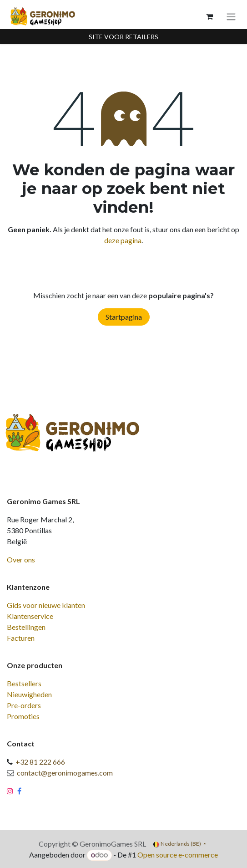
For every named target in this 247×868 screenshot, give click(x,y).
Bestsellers (24, 683)
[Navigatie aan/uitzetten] (231, 16)
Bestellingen (26, 627)
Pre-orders (24, 705)
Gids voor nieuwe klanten (46, 605)
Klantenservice (30, 616)
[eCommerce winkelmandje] (209, 16)
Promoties (23, 716)
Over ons (21, 559)
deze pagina (123, 240)
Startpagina (124, 317)
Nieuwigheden (29, 694)
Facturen (21, 638)
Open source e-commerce (178, 855)
